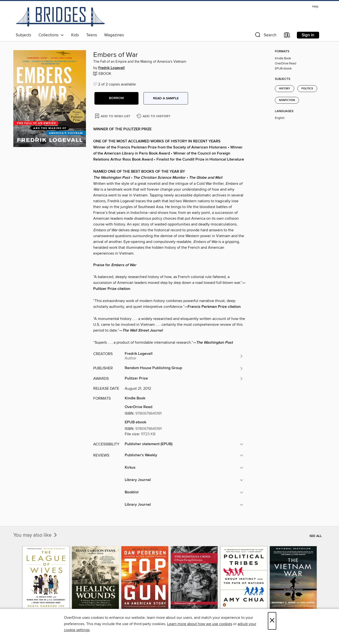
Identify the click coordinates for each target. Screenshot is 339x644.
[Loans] (287, 36)
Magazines (114, 35)
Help (315, 7)
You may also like (36, 535)
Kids (75, 35)
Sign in (308, 35)
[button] (265, 36)
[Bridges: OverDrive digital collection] (60, 17)
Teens (92, 35)
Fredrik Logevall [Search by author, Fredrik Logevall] (112, 68)
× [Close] (272, 621)
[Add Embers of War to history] (154, 116)
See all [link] (316, 536)
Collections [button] (51, 35)
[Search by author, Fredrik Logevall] (184, 356)
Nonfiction (287, 100)
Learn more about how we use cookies (200, 624)
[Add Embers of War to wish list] (113, 116)
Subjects (23, 35)
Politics (307, 89)
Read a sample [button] (166, 98)
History (285, 89)
